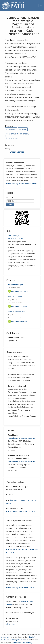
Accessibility (27, 643)
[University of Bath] (13, 6)
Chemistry (11, 624)
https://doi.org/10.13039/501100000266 (22, 462)
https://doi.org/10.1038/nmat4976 (20, 588)
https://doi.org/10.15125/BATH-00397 (21, 184)
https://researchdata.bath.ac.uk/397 (21, 511)
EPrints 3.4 (5, 637)
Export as (10, 197)
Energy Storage (17, 152)
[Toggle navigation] (41, 6)
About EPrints (16, 643)
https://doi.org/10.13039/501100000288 (22, 438)
